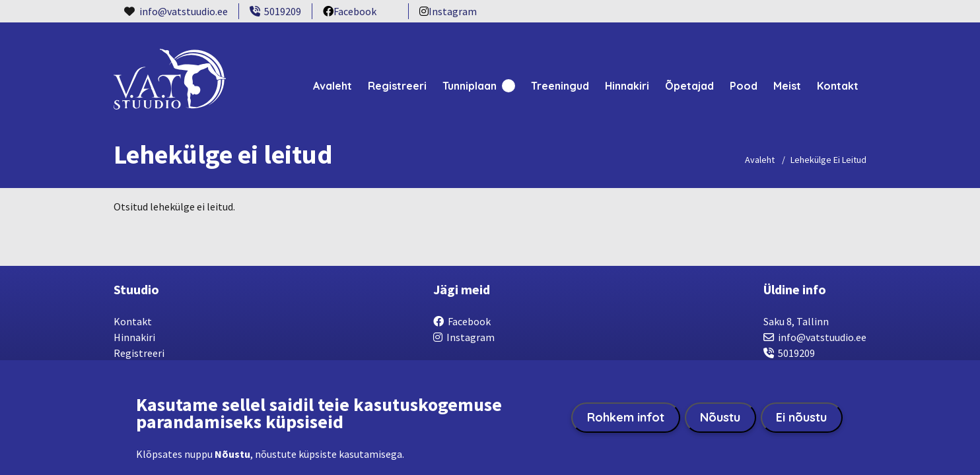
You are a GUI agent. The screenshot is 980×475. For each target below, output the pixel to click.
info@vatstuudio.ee (184, 11)
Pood (744, 86)
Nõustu (720, 418)
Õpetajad (689, 86)
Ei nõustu (801, 418)
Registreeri (397, 86)
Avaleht (332, 86)
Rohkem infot (626, 418)
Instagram (448, 12)
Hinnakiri (627, 86)
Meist (787, 86)
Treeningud (560, 86)
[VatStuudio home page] (170, 91)
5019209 (276, 11)
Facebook (350, 12)
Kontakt (838, 86)
